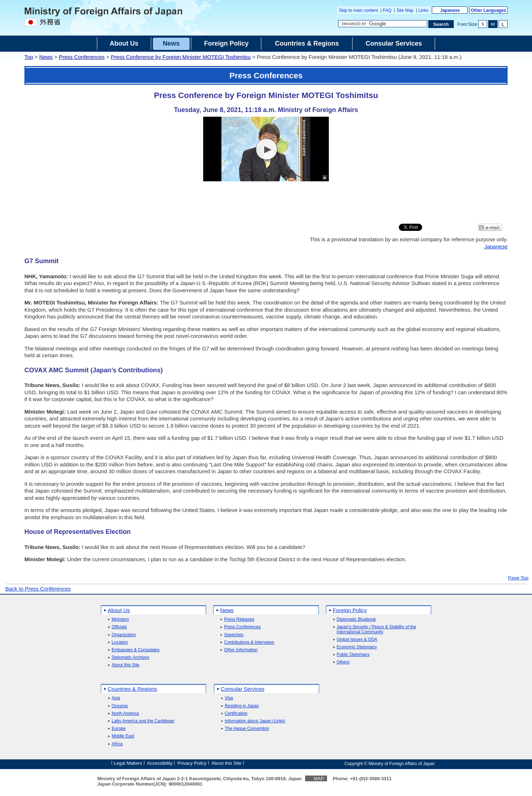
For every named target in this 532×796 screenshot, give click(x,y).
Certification (236, 714)
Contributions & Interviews (249, 643)
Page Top (518, 578)
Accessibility (160, 763)
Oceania (120, 706)
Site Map (405, 10)
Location (120, 643)
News (46, 57)
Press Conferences (82, 57)
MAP (319, 779)
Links (424, 10)
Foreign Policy (350, 610)
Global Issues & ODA (357, 640)
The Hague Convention (247, 729)
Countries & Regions (132, 689)
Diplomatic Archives (130, 658)
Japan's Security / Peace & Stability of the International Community (377, 629)
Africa (117, 744)
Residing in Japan (242, 706)
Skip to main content (358, 10)
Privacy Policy (192, 763)
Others (343, 662)
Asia (116, 698)
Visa (229, 698)
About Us (119, 610)
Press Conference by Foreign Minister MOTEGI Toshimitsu (181, 57)
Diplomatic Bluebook (356, 620)
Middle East (123, 736)
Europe (119, 729)
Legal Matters (128, 763)
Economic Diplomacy (357, 647)
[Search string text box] (383, 24)
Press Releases (239, 620)
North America (125, 714)
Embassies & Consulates (136, 650)
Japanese (450, 10)
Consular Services (243, 689)
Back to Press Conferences (38, 589)
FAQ (387, 10)
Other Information (241, 650)
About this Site (125, 665)
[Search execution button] (441, 24)
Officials (119, 627)
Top (29, 57)
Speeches (234, 635)
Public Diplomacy (353, 655)
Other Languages (488, 10)
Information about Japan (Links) (255, 721)
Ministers (120, 620)
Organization (124, 635)
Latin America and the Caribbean (143, 721)
